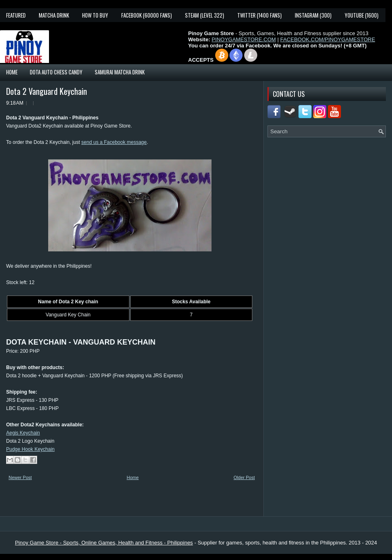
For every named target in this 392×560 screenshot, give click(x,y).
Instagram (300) (313, 15)
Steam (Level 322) (205, 15)
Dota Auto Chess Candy (56, 72)
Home (12, 72)
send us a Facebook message (114, 142)
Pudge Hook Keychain (30, 449)
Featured (16, 15)
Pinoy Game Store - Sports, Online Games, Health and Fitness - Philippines (104, 543)
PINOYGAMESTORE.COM (244, 39)
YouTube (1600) (362, 15)
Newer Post (20, 477)
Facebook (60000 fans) (147, 15)
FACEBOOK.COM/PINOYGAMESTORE (327, 39)
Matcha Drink (54, 15)
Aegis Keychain (23, 433)
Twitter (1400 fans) (259, 15)
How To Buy (95, 15)
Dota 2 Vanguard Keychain (47, 91)
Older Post (244, 477)
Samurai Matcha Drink (120, 72)
